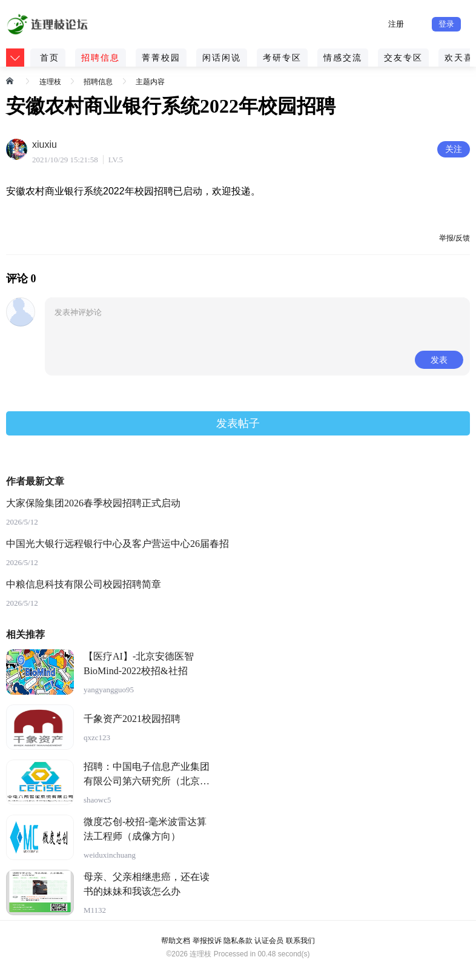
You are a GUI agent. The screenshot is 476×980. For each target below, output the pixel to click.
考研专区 (282, 58)
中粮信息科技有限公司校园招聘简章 (84, 584)
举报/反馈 (455, 238)
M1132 (95, 910)
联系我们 (300, 941)
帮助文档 (176, 941)
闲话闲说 (222, 58)
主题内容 (150, 82)
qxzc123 (97, 737)
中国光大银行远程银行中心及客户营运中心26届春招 (117, 544)
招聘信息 (101, 58)
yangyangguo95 (109, 690)
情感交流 (343, 58)
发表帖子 (238, 423)
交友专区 (403, 58)
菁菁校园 (161, 58)
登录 (446, 24)
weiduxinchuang (110, 855)
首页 (50, 58)
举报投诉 (207, 941)
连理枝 (50, 82)
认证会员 (269, 941)
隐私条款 (238, 941)
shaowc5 (98, 800)
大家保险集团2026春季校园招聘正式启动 (93, 503)
